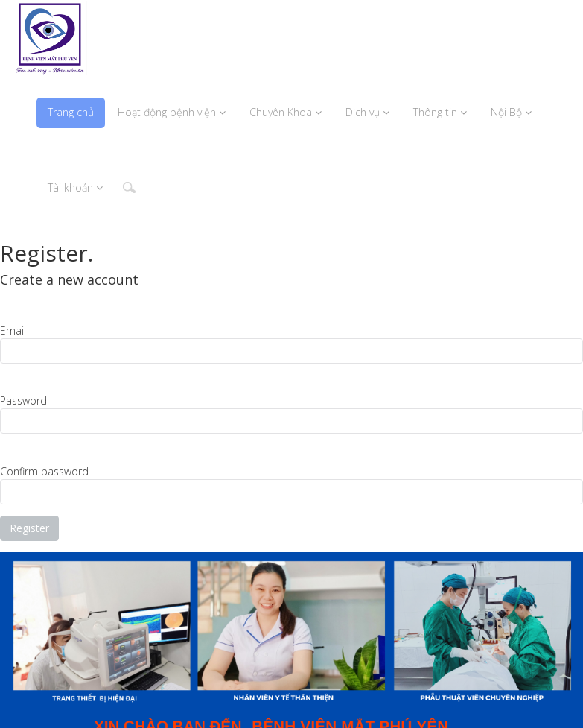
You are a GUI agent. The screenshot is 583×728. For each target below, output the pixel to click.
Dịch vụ (367, 112)
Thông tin (440, 112)
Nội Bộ (511, 112)
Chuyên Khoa (286, 112)
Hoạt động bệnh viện (172, 112)
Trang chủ (71, 112)
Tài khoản (75, 187)
